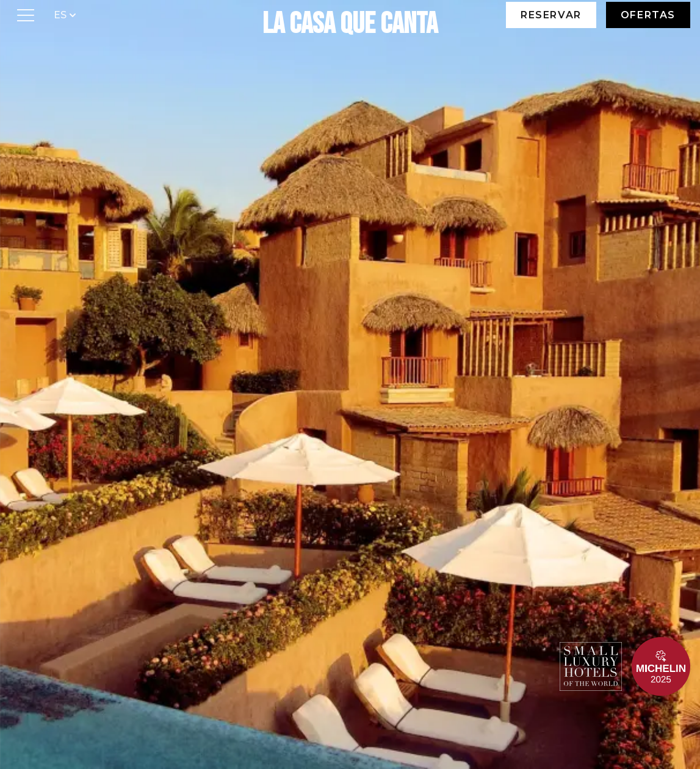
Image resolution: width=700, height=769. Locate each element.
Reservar (551, 15)
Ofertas (648, 15)
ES (66, 14)
